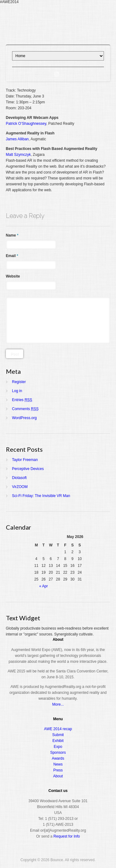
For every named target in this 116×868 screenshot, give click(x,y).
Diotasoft (19, 478)
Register (19, 382)
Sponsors (58, 753)
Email (12, 256)
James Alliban (17, 139)
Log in (17, 391)
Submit (58, 735)
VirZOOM (20, 487)
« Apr (44, 586)
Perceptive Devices (28, 469)
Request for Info (67, 836)
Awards (58, 758)
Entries (22, 400)
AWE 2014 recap (58, 729)
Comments (25, 409)
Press (58, 770)
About (58, 776)
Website (13, 276)
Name (12, 235)
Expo (58, 747)
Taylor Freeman (25, 460)
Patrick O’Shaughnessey (26, 124)
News (58, 764)
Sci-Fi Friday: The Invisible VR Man (41, 496)
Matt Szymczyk (18, 155)
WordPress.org (24, 418)
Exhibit (58, 741)
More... (58, 704)
